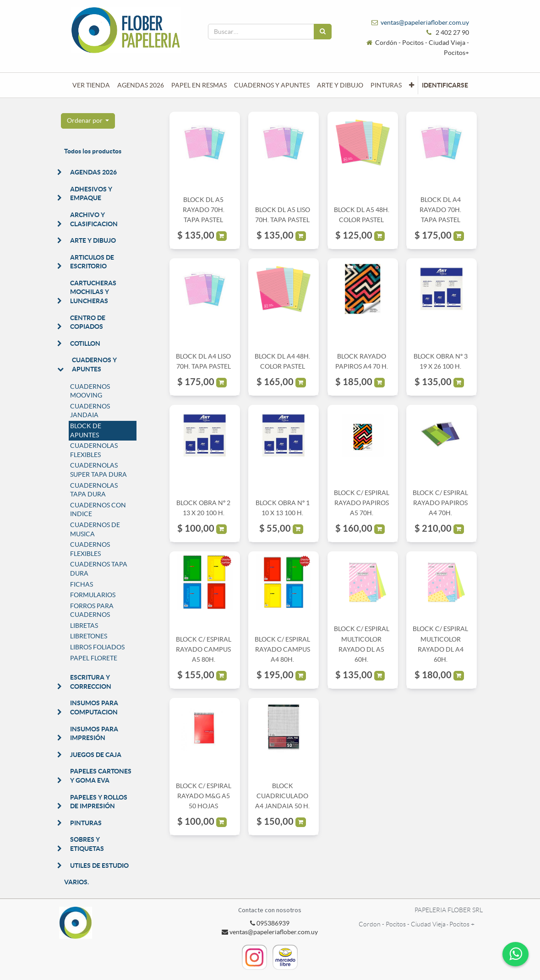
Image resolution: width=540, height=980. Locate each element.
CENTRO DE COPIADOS (88, 322)
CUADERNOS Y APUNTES (94, 365)
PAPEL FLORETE (94, 658)
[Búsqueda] (323, 32)
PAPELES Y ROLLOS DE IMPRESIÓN (99, 802)
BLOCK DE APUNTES (86, 430)
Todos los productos (93, 151)
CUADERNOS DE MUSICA (95, 529)
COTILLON (85, 343)
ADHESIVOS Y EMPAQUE (91, 194)
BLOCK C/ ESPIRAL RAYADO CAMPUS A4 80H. (282, 650)
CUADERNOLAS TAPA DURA (94, 490)
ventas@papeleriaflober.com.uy (425, 22)
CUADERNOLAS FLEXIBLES (94, 450)
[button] (412, 85)
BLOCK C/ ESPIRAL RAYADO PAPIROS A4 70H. (440, 503)
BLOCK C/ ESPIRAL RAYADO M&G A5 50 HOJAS (204, 796)
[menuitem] (91, 85)
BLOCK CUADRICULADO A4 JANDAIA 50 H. (282, 796)
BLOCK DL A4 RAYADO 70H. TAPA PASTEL (440, 210)
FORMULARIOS (93, 595)
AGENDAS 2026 (93, 172)
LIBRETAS (84, 626)
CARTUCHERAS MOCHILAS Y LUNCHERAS (93, 292)
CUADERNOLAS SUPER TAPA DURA (98, 470)
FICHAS (82, 584)
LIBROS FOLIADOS (97, 647)
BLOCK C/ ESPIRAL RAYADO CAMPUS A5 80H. (204, 650)
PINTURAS (86, 823)
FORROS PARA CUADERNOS (92, 610)
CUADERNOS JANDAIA (90, 411)
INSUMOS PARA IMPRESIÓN (94, 734)
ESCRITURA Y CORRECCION (91, 682)
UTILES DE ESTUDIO (99, 866)
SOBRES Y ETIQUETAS (87, 844)
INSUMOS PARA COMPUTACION (94, 708)
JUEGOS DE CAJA (96, 755)
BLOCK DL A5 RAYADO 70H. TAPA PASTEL (204, 210)
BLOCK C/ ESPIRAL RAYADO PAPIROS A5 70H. (362, 503)
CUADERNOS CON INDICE (98, 510)
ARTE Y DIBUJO (93, 240)
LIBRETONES (89, 636)
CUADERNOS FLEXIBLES (90, 549)
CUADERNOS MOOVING (90, 391)
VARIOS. (76, 882)
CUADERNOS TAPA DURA (99, 569)
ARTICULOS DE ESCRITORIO (92, 262)
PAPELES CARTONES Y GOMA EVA (101, 776)
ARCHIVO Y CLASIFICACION (94, 219)
